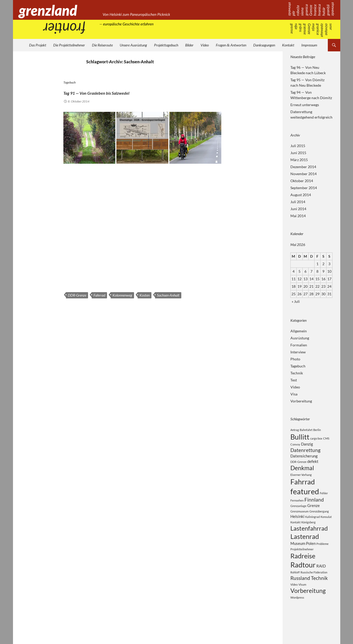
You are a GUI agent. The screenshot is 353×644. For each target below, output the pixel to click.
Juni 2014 (298, 209)
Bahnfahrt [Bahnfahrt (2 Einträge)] (306, 430)
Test (294, 380)
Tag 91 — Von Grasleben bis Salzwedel (131, 91)
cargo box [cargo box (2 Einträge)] (316, 439)
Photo (295, 359)
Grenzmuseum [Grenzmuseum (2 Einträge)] (299, 521)
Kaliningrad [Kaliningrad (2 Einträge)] (312, 527)
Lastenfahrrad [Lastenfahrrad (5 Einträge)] (309, 539)
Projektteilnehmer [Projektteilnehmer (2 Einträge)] (302, 563)
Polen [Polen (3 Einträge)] (311, 557)
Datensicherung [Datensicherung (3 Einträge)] (304, 459)
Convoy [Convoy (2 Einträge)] (295, 446)
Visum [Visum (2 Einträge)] (302, 602)
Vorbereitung (301, 401)
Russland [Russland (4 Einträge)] (300, 595)
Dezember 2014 (303, 167)
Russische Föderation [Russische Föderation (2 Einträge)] (314, 589)
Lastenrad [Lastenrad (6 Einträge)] (305, 549)
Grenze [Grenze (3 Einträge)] (314, 515)
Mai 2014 (298, 216)
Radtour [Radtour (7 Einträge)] (303, 580)
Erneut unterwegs (305, 105)
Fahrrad (99, 295)
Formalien (299, 345)
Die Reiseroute (102, 45)
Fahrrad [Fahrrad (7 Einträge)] (303, 488)
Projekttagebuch (166, 45)
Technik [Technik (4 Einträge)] (319, 595)
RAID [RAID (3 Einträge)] (321, 581)
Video (205, 45)
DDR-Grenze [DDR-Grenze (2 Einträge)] (298, 466)
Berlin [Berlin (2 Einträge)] (317, 430)
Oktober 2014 (302, 181)
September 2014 (304, 188)
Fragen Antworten (231, 45)
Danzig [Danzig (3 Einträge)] (307, 446)
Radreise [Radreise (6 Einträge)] (303, 570)
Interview (298, 352)
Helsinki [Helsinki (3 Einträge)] (297, 526)
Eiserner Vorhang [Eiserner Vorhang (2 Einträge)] (301, 480)
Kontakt (288, 45)
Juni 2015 (298, 153)
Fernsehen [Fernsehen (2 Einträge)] (297, 509)
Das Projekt (38, 45)
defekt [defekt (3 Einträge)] (313, 465)
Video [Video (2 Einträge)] (294, 602)
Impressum (309, 45)
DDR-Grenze (77, 295)
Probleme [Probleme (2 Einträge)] (322, 557)
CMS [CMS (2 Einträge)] (326, 439)
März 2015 (299, 160)
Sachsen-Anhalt (168, 295)
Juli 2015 (298, 146)
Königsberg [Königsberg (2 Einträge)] (308, 533)
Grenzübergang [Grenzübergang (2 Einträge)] (319, 521)
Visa (294, 394)
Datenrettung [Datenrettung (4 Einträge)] (305, 453)
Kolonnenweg (122, 295)
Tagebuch (69, 82)
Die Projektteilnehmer (69, 45)
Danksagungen (264, 45)
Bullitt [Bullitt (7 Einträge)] (300, 438)
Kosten (145, 295)
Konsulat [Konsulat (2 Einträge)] (326, 527)
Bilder (189, 45)
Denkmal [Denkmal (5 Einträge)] (302, 473)
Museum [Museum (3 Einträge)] (298, 557)
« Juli (296, 301)
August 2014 (301, 195)
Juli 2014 (298, 202)
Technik (297, 373)
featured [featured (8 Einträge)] (305, 499)
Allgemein (299, 331)
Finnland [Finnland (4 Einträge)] (314, 508)
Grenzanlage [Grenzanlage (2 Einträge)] (298, 515)
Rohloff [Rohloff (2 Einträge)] (295, 589)
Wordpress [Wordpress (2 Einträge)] (297, 616)
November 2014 (304, 174)
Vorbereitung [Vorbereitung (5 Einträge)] (308, 609)
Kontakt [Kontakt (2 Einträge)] (295, 533)
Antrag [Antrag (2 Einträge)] (295, 430)
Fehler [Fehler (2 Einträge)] (324, 501)
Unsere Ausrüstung (133, 45)
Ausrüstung (300, 338)
